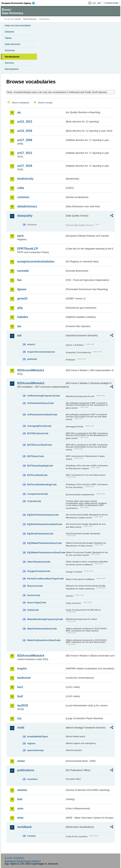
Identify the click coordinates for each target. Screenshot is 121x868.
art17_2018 (25, 166)
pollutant (32, 359)
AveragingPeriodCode (39, 426)
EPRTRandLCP (28, 249)
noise (21, 761)
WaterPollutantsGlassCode (42, 629)
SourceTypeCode (37, 603)
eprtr (20, 236)
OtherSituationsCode (39, 562)
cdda (21, 188)
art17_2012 (25, 153)
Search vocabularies (21, 103)
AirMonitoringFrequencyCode (44, 396)
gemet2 (22, 298)
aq (19, 112)
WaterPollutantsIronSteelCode (44, 640)
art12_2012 (25, 122)
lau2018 (23, 705)
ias (19, 326)
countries (32, 779)
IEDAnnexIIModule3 (31, 383)
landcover (24, 678)
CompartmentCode (38, 494)
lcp (19, 718)
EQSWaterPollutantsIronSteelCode (46, 552)
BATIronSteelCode (37, 475)
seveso (22, 790)
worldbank (24, 827)
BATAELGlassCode (38, 433)
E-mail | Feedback (14, 858)
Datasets (10, 32)
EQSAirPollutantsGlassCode (43, 515)
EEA (19, 3)
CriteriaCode (34, 501)
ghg (20, 308)
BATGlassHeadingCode (40, 466)
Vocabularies (12, 57)
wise (20, 818)
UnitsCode (33, 610)
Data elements (12, 44)
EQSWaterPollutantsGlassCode (44, 543)
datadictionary (27, 206)
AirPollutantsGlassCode (40, 403)
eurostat (23, 271)
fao (19, 280)
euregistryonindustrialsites (36, 262)
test (20, 799)
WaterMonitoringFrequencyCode (45, 619)
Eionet (18, 19)
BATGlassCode (36, 456)
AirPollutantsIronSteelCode (42, 415)
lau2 (20, 696)
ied (19, 335)
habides (23, 317)
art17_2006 (25, 140)
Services (9, 63)
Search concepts (45, 103)
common (23, 197)
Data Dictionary (30, 19)
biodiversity (25, 179)
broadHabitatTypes (38, 736)
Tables (8, 38)
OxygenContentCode (39, 571)
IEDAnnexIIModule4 (31, 656)
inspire (22, 668)
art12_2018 (25, 131)
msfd (21, 728)
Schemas (10, 50)
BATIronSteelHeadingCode (42, 484)
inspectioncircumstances (41, 352)
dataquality (25, 216)
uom (20, 808)
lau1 (20, 687)
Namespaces (12, 69)
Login (94, 3)
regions (31, 743)
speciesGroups (36, 750)
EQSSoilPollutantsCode (40, 534)
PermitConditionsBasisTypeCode (45, 579)
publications (26, 770)
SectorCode (34, 595)
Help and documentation (18, 25)
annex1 (31, 344)
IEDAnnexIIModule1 (31, 370)
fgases (22, 289)
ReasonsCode (35, 586)
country (31, 836)
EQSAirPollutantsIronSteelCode (45, 524)
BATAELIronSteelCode (40, 445)
